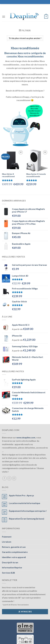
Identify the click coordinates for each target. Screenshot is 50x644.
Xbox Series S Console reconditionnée (36, 175)
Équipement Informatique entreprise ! (28, 511)
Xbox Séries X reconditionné (8, 175)
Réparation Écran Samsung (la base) (27, 519)
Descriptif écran (10, 562)
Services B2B (8, 573)
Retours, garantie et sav (14, 547)
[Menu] (4, 17)
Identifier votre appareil (14, 557)
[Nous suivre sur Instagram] (9, 478)
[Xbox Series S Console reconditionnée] (37, 160)
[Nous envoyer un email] (14, 478)
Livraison (7, 542)
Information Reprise (12, 567)
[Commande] (25, 38)
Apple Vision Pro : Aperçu (21, 495)
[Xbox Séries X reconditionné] (13, 160)
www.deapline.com (26, 437)
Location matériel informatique (25, 503)
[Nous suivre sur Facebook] (4, 478)
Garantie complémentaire (15, 552)
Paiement (7, 537)
